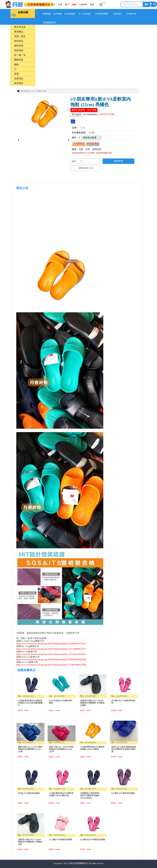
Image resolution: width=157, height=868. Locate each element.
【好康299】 (134, 14)
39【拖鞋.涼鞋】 (41, 91)
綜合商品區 (71, 14)
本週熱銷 (46, 14)
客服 (92, 4)
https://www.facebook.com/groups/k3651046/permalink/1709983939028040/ (51, 659)
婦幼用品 (19, 41)
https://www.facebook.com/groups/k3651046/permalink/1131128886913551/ (51, 649)
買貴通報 (93, 143)
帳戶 (67, 4)
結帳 (74, 4)
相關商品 (79, 143)
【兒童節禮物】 (104, 14)
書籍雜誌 (19, 31)
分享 (73, 121)
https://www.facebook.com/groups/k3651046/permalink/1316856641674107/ (51, 643)
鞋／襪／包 (20, 55)
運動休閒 (19, 45)
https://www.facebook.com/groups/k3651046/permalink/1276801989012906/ (51, 664)
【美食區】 (119, 14)
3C (16, 69)
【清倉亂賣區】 (50, 22)
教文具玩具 (20, 27)
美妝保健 (19, 50)
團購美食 (19, 59)
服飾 (16, 64)
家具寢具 (19, 83)
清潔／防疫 (20, 36)
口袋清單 (83, 4)
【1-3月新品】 (86, 14)
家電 (16, 74)
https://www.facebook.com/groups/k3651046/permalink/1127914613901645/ (51, 654)
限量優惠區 (25, 91)
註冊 (60, 4)
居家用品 (19, 78)
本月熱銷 (58, 14)
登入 (53, 4)
